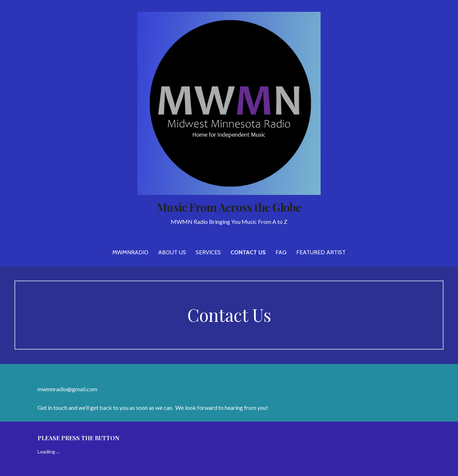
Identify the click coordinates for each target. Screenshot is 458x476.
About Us (172, 252)
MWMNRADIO (130, 252)
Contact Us (248, 252)
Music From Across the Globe (229, 207)
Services (208, 252)
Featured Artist (321, 252)
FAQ (281, 252)
